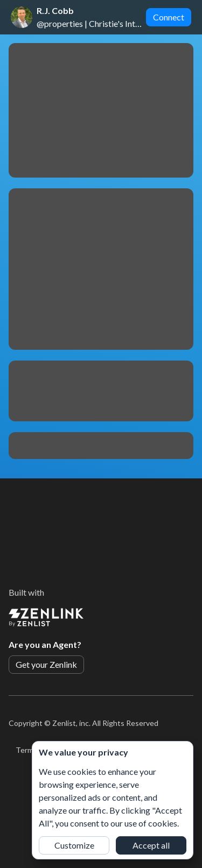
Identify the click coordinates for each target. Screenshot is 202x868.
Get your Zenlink (46, 664)
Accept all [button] (151, 845)
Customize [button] (74, 845)
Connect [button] (169, 17)
